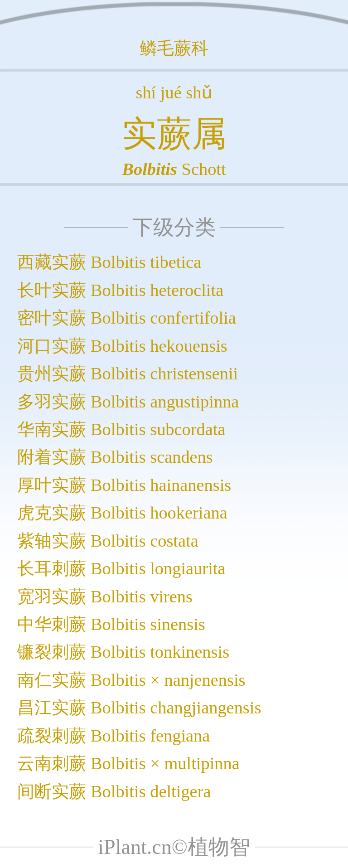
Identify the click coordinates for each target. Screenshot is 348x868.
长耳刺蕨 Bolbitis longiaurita (121, 568)
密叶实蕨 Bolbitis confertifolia (127, 318)
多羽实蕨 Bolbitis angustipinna (128, 402)
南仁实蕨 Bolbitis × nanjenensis (131, 680)
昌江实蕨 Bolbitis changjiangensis (139, 708)
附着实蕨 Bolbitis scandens (115, 457)
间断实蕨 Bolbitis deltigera (114, 791)
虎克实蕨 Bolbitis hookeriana (122, 513)
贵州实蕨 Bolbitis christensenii (128, 373)
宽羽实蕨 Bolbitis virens (105, 596)
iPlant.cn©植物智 (174, 847)
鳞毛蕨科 (174, 48)
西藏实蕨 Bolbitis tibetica (109, 262)
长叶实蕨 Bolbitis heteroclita (120, 290)
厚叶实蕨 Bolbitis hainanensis (124, 485)
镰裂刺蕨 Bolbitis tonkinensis (123, 652)
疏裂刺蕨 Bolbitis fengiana (114, 736)
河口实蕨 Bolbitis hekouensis (122, 346)
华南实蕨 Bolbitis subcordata (121, 429)
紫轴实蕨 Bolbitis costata (108, 541)
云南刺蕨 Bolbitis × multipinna (128, 763)
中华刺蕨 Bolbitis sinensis (111, 624)
